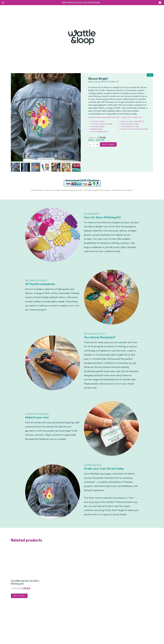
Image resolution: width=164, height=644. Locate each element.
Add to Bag (108, 144)
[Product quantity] (94, 144)
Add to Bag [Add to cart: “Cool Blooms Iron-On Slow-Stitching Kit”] (19, 596)
